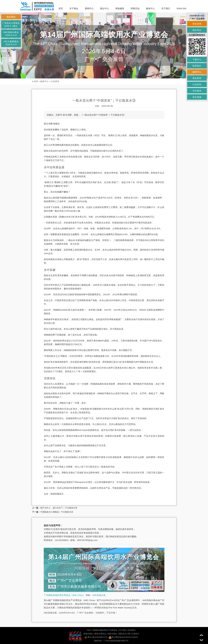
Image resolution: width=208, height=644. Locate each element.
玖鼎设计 (136, 634)
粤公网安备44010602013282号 (123, 637)
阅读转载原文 (57, 494)
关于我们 (166, 8)
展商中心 (89, 8)
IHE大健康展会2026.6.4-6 (11, 43)
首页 (61, 8)
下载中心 (197, 60)
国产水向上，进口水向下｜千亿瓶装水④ (59, 508)
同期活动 (135, 8)
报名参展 (197, 24)
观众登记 (197, 30)
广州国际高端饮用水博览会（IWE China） (65, 595)
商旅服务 (120, 8)
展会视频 (197, 97)
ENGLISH (182, 8)
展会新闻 (197, 78)
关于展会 (74, 8)
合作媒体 (197, 91)
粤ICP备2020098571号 (96, 637)
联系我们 (132, 630)
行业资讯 (55, 81)
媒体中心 (150, 8)
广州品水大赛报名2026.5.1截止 (11, 24)
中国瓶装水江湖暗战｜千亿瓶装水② (57, 512)
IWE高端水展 (99, 595)
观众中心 (105, 8)
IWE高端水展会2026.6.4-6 (11, 34)
